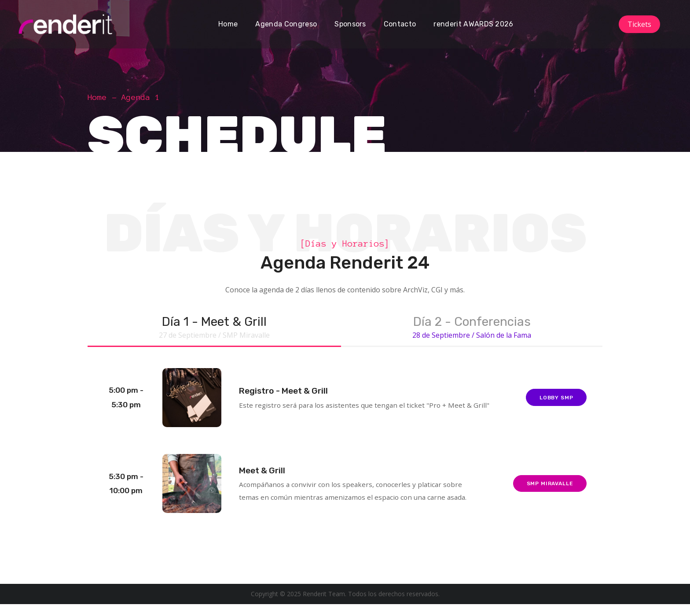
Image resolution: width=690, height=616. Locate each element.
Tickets (639, 24)
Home (97, 97)
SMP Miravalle (548, 494)
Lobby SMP (554, 404)
